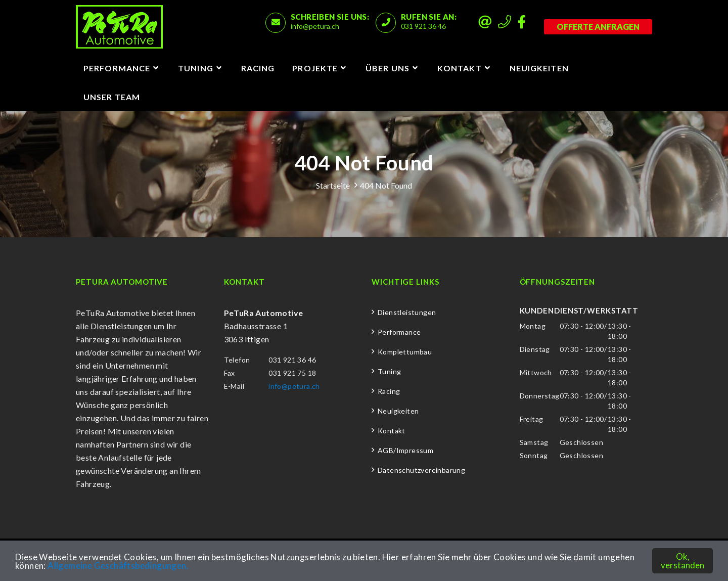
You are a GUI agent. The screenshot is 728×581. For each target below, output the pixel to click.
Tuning (196, 68)
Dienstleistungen (407, 312)
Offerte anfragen (598, 27)
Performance (117, 68)
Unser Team (112, 97)
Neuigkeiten (539, 68)
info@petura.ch (315, 26)
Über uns (388, 68)
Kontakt (460, 68)
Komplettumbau (405, 352)
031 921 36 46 (423, 26)
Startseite (333, 185)
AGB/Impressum (405, 450)
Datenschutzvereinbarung (421, 470)
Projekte (315, 68)
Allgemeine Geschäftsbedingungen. (118, 566)
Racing (258, 68)
